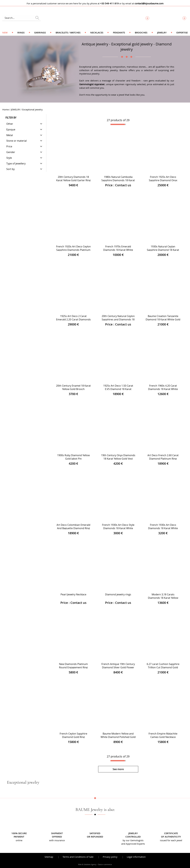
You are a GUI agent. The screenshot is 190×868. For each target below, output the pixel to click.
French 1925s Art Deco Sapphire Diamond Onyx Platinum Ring (163, 180)
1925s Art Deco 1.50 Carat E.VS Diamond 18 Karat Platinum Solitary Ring (118, 389)
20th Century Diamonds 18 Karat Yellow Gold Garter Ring (73, 179)
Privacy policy (110, 857)
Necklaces (97, 33)
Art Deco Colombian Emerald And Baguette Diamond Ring (73, 527)
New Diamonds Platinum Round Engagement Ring (73, 666)
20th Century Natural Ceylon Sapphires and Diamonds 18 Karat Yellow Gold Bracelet (118, 319)
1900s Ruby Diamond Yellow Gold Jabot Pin (73, 457)
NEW (5, 33)
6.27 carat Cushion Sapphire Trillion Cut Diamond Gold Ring (163, 667)
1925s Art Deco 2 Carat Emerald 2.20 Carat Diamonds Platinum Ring (73, 319)
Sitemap (49, 857)
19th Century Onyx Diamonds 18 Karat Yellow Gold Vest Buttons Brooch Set (118, 459)
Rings (21, 33)
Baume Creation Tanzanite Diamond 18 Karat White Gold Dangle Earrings (163, 319)
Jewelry (162, 33)
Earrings (40, 33)
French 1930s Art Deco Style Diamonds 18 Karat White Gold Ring (118, 528)
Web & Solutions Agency (87, 864)
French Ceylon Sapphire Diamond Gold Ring (73, 735)
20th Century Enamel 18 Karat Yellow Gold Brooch (73, 387)
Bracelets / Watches (68, 33)
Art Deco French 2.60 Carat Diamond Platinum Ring (163, 457)
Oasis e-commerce (105, 864)
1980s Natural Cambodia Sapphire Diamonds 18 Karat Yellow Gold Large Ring (118, 180)
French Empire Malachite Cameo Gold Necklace (163, 735)
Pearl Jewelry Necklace (73, 594)
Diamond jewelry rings (118, 594)
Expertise (182, 33)
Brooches (141, 33)
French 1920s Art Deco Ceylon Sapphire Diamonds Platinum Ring (73, 250)
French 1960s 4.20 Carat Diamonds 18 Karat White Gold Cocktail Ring (163, 389)
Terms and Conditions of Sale (78, 857)
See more (118, 769)
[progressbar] (118, 124)
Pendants (119, 33)
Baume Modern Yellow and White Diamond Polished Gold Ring (118, 737)
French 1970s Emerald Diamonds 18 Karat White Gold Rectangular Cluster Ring (118, 250)
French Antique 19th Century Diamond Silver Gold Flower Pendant (118, 667)
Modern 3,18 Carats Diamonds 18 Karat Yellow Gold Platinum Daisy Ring (163, 598)
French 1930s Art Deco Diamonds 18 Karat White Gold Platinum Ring (163, 528)
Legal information (136, 857)
